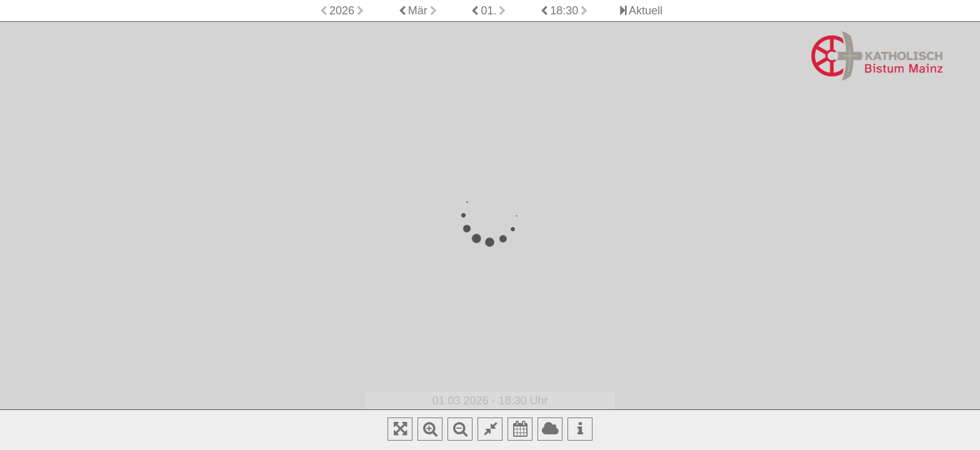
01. (488, 11)
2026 (342, 11)
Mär (418, 11)
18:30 (564, 11)
